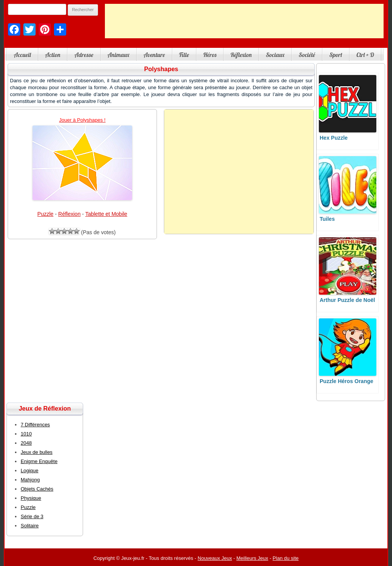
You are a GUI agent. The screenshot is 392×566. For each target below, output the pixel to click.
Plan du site (286, 558)
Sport (336, 55)
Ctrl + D (365, 55)
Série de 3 (32, 516)
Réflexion (241, 55)
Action (53, 55)
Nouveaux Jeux (215, 558)
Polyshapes (161, 69)
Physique (31, 498)
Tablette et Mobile (106, 214)
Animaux (118, 55)
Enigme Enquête (39, 461)
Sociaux (275, 55)
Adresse (84, 55)
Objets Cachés (37, 489)
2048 (26, 443)
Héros (210, 55)
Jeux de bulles (37, 452)
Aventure (154, 55)
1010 (26, 434)
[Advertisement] (244, 21)
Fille (184, 55)
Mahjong (30, 480)
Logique (29, 471)
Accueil (22, 55)
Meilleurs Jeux (252, 558)
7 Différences (35, 425)
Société (307, 55)
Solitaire (30, 526)
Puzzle (46, 214)
